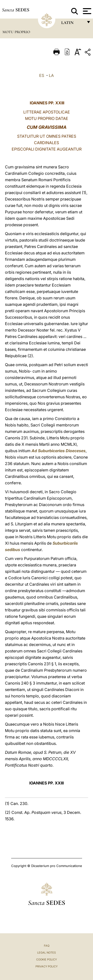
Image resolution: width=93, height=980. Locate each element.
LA (51, 75)
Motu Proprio (16, 32)
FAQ (47, 946)
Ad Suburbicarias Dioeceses (59, 451)
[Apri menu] (86, 11)
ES (42, 75)
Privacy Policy (46, 966)
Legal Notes (46, 953)
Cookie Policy (46, 959)
